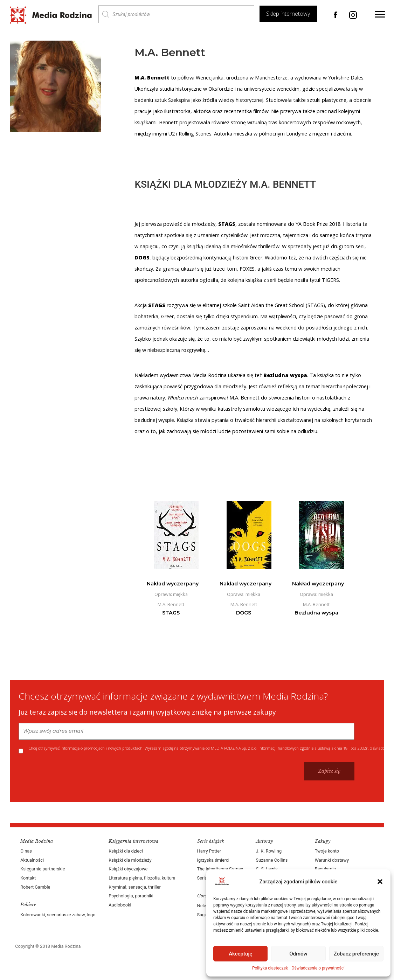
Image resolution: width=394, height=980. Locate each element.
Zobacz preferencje (356, 954)
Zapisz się (329, 771)
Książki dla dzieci (126, 851)
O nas (27, 851)
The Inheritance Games (220, 869)
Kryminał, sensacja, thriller (135, 887)
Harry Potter (209, 851)
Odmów (298, 954)
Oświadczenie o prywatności (318, 968)
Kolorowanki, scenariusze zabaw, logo (58, 915)
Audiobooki (120, 905)
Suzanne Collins (272, 860)
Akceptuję (240, 954)
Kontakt (29, 878)
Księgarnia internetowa (134, 841)
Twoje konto (327, 851)
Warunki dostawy (331, 860)
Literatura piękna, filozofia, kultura (142, 878)
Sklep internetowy (288, 14)
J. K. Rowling (268, 851)
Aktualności (33, 860)
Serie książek (211, 841)
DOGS (142, 258)
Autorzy (264, 841)
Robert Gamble (36, 887)
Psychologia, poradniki (131, 896)
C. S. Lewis (267, 869)
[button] (380, 882)
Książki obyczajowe (128, 869)
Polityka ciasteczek (270, 968)
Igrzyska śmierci (213, 860)
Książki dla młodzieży (130, 860)
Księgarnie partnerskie (43, 869)
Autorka (223, 134)
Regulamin (325, 869)
